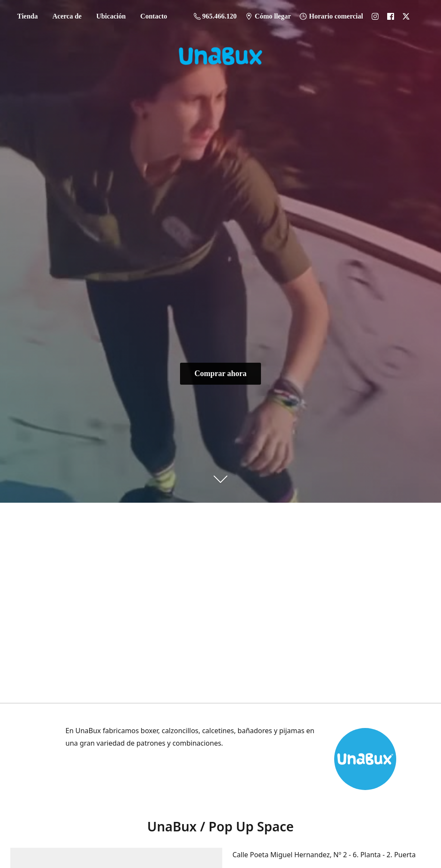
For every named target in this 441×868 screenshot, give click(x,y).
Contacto (154, 16)
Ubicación (111, 16)
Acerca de (67, 16)
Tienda (28, 16)
